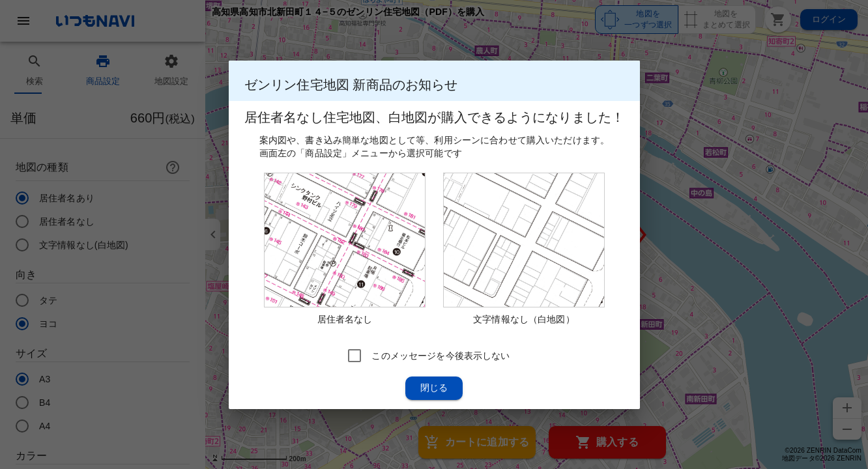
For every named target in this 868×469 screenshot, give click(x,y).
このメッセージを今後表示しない (441, 355)
